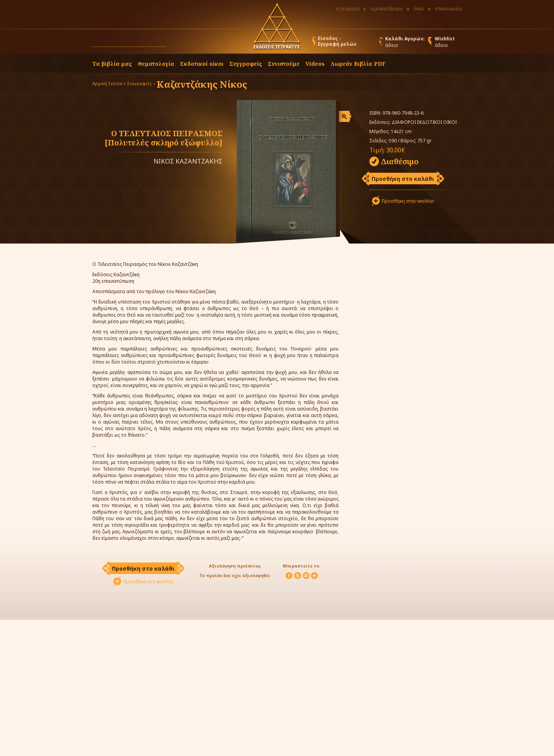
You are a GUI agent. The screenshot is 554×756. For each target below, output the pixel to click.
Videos (315, 64)
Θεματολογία (156, 64)
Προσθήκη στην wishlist (408, 201)
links (419, 9)
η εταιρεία (348, 9)
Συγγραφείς (139, 83)
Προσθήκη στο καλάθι (403, 179)
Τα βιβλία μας (112, 64)
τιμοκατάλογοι (387, 9)
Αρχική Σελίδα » (109, 83)
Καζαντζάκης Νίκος (202, 84)
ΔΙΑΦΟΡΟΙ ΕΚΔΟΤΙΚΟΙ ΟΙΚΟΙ (424, 122)
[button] (174, 43)
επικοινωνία (448, 9)
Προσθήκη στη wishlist (148, 582)
